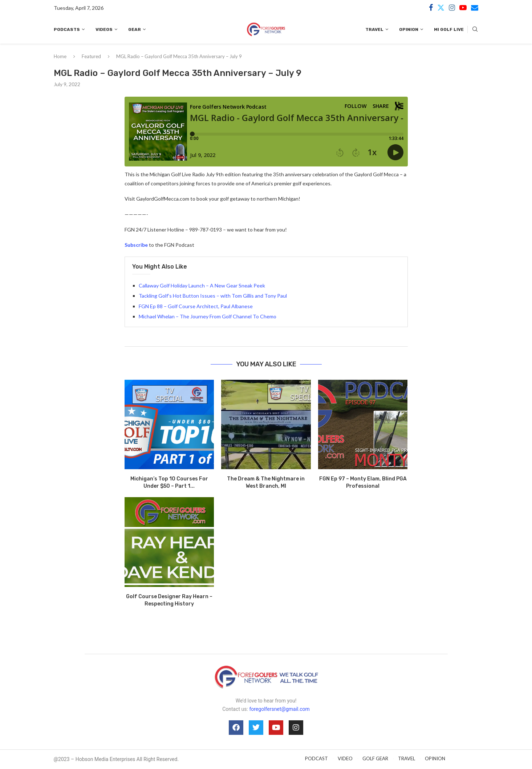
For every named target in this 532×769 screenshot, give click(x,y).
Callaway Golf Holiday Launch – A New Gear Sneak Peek (202, 285)
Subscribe (136, 245)
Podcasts (67, 29)
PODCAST (316, 758)
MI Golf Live (449, 29)
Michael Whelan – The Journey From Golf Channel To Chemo (208, 316)
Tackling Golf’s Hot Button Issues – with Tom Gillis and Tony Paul (213, 296)
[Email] (475, 8)
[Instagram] (452, 8)
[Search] (475, 30)
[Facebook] (431, 8)
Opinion (409, 29)
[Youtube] (463, 8)
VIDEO (345, 758)
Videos (104, 29)
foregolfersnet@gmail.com (279, 709)
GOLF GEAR (375, 758)
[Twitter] (441, 8)
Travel (374, 29)
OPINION (435, 758)
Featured (91, 56)
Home (60, 56)
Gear (135, 29)
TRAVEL (407, 758)
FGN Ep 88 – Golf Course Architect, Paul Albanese (196, 306)
